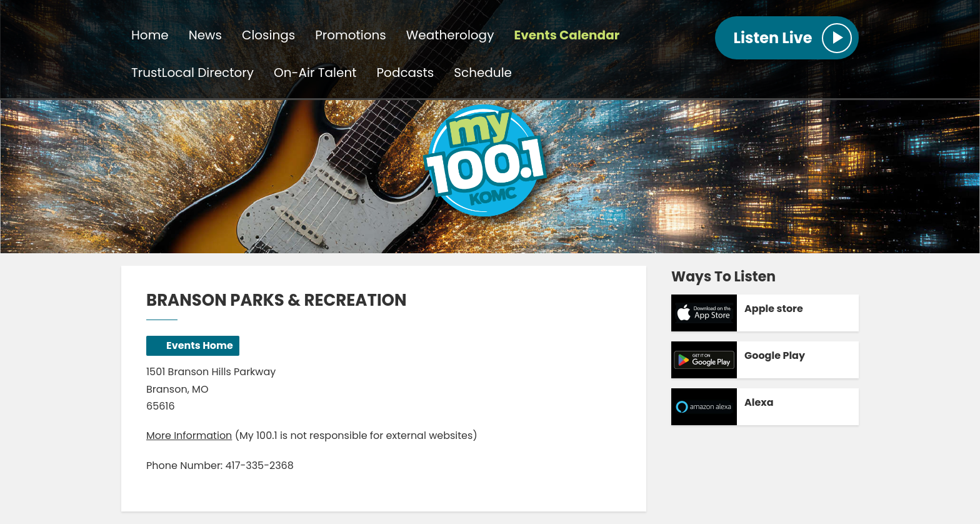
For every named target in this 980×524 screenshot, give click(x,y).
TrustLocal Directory (192, 73)
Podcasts (406, 73)
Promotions (350, 35)
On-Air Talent (315, 73)
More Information (189, 436)
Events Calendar (567, 35)
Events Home (200, 345)
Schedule (483, 73)
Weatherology (450, 35)
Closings (268, 35)
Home (150, 35)
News (205, 35)
